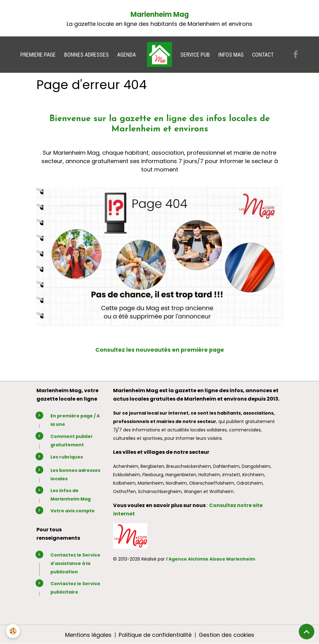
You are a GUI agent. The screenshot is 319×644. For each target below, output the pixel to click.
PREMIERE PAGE (38, 55)
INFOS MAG (231, 55)
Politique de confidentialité (155, 634)
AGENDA (126, 55)
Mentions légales (87, 634)
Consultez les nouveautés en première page (159, 350)
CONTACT (263, 55)
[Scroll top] (307, 632)
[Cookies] (13, 631)
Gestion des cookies (227, 634)
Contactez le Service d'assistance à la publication (75, 563)
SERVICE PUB (195, 55)
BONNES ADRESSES (86, 55)
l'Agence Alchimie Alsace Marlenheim (211, 559)
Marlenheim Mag (160, 14)
